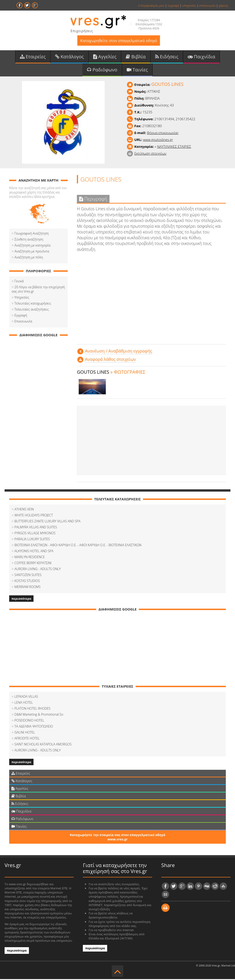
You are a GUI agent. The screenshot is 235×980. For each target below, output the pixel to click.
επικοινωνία (207, 6)
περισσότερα (21, 599)
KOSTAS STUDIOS (27, 582)
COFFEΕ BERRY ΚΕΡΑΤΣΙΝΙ (33, 564)
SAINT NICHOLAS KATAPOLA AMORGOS (43, 745)
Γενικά (19, 282)
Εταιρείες (33, 57)
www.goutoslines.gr (158, 140)
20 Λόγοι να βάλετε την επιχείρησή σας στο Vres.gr (38, 290)
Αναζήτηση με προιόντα (32, 252)
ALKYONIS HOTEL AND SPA (34, 552)
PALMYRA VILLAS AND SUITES (36, 528)
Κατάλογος (69, 57)
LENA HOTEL (24, 703)
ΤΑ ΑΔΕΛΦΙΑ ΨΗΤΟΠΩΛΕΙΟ (34, 727)
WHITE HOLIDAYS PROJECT (34, 516)
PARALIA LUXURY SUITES (32, 540)
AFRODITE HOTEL (27, 739)
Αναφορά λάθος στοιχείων (110, 360)
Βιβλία (136, 57)
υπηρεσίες (189, 6)
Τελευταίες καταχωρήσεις (33, 304)
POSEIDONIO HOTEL (29, 721)
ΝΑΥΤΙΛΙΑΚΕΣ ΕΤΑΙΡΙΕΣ (174, 147)
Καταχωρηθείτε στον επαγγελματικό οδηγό (119, 41)
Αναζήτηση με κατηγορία (32, 246)
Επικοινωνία (23, 322)
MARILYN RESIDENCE (30, 558)
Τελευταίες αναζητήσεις (32, 310)
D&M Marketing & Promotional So (39, 715)
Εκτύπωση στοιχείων (150, 154)
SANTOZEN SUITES (28, 576)
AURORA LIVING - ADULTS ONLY (38, 570)
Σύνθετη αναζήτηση (29, 240)
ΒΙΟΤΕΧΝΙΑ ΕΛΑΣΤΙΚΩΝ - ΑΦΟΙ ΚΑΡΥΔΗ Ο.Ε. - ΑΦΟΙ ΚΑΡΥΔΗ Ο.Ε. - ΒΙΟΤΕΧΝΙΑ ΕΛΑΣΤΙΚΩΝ (78, 546)
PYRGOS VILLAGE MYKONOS (35, 534)
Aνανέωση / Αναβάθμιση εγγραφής (119, 352)
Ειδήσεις (167, 57)
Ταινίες (137, 70)
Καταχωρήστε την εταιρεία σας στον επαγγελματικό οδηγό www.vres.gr (117, 838)
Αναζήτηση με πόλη (29, 258)
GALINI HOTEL (25, 733)
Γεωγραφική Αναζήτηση (32, 234)
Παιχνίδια (201, 57)
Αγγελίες (105, 57)
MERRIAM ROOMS (28, 588)
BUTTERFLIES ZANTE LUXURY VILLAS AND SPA (48, 522)
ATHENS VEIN (24, 510)
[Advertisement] (151, 441)
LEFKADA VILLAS (26, 697)
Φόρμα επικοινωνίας (163, 134)
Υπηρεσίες (22, 298)
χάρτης (223, 6)
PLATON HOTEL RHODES (32, 709)
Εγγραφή (21, 316)
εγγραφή (173, 6)
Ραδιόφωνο (102, 70)
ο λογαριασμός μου (151, 6)
